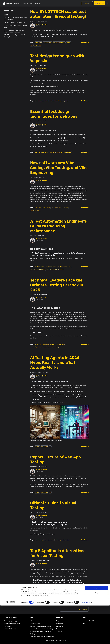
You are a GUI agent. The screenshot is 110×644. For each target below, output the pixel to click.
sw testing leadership (37, 347)
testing (37, 446)
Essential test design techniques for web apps (15, 26)
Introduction (34, 621)
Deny (96, 631)
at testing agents (61, 344)
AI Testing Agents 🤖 (10, 621)
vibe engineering (56, 208)
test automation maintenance (55, 270)
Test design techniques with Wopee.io (14, 23)
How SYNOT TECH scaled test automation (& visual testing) (16, 19)
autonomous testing (48, 344)
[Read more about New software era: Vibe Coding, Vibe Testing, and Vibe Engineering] (85, 208)
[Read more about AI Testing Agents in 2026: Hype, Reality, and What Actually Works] (85, 446)
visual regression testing (63, 540)
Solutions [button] (17, 3)
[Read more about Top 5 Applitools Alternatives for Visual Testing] (85, 599)
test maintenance (51, 267)
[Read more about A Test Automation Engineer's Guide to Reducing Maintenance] (85, 267)
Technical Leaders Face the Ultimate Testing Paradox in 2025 (57, 285)
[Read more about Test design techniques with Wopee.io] (85, 101)
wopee (69, 43)
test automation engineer (38, 270)
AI (50, 446)
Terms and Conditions (89, 621)
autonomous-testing (59, 43)
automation (37, 45)
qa (32, 45)
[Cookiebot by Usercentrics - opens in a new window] (11, 641)
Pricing (26, 3)
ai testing (65, 208)
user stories (68, 152)
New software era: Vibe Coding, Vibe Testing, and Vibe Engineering (14, 31)
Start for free (99, 3)
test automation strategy (52, 347)
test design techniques (56, 101)
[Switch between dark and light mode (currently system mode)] (107, 3)
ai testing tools (35, 211)
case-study (38, 43)
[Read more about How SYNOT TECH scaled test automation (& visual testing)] (85, 42)
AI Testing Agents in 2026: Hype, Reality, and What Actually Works (55, 363)
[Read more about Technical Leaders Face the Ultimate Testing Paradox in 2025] (85, 344)
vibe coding (38, 208)
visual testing (39, 540)
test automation (43, 101)
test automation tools (64, 267)
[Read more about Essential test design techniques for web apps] (85, 152)
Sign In (87, 3)
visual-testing (47, 43)
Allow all (96, 626)
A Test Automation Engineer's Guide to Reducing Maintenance (15, 36)
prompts (67, 101)
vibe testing (47, 208)
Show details (86, 641)
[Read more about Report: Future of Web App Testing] (85, 492)
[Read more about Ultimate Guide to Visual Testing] (85, 540)
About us (37, 3)
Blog (31, 3)
